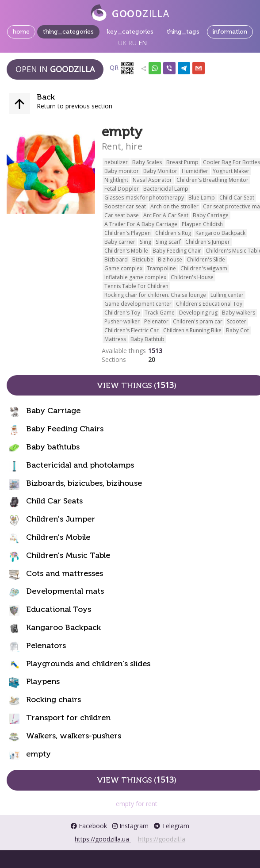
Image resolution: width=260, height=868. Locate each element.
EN (143, 43)
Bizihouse (170, 259)
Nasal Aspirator (152, 180)
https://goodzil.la (162, 839)
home (21, 32)
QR (122, 68)
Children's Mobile (126, 251)
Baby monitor (122, 171)
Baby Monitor (160, 171)
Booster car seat (125, 206)
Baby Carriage (211, 215)
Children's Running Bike (192, 330)
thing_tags (183, 32)
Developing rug (198, 313)
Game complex (123, 268)
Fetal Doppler (122, 189)
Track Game (160, 313)
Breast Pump (182, 162)
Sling (145, 242)
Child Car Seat (237, 198)
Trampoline (161, 268)
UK (122, 43)
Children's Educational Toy (209, 304)
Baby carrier (120, 242)
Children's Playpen (128, 233)
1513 (155, 351)
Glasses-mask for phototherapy (144, 198)
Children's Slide (206, 259)
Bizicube (143, 259)
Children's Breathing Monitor (212, 180)
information (230, 32)
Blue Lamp (202, 198)
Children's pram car (198, 321)
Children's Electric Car (132, 330)
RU (132, 43)
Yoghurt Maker (231, 171)
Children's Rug (173, 233)
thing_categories (68, 32)
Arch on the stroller (174, 206)
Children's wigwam (204, 268)
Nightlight (116, 180)
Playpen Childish (202, 224)
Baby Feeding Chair (177, 251)
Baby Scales (147, 162)
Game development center (138, 304)
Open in (55, 69)
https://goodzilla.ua (103, 839)
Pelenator (156, 321)
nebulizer (116, 162)
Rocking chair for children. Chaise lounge (155, 295)
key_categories (130, 32)
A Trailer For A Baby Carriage (141, 224)
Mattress (115, 339)
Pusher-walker (122, 321)
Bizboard (116, 259)
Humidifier (195, 171)
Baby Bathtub (147, 339)
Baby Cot (237, 330)
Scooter (237, 321)
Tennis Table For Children (136, 286)
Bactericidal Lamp (166, 189)
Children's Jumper (208, 242)
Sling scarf (168, 242)
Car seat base (122, 215)
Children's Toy (122, 313)
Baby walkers (239, 313)
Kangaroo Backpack (220, 233)
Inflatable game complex (135, 277)
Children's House (192, 277)
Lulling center (227, 295)
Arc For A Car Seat (166, 215)
